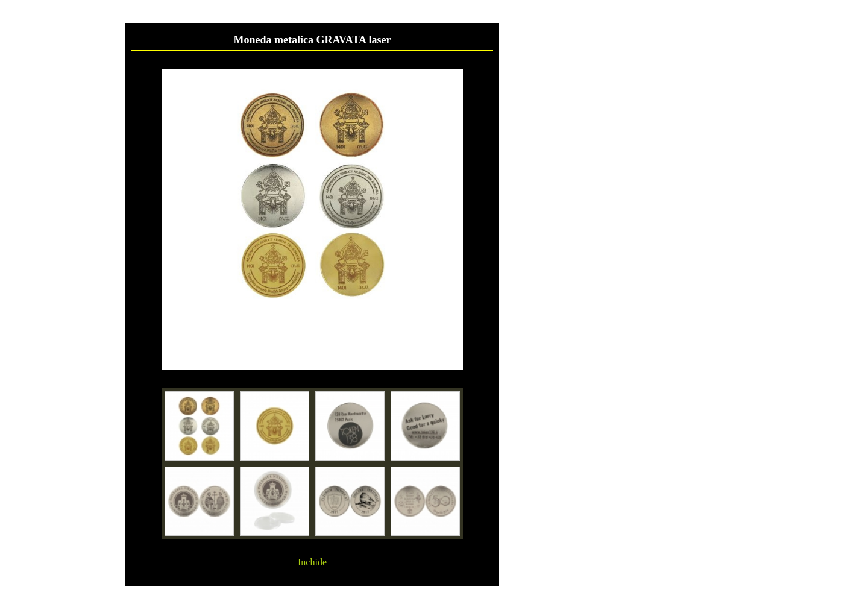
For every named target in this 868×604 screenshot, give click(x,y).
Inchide (312, 562)
